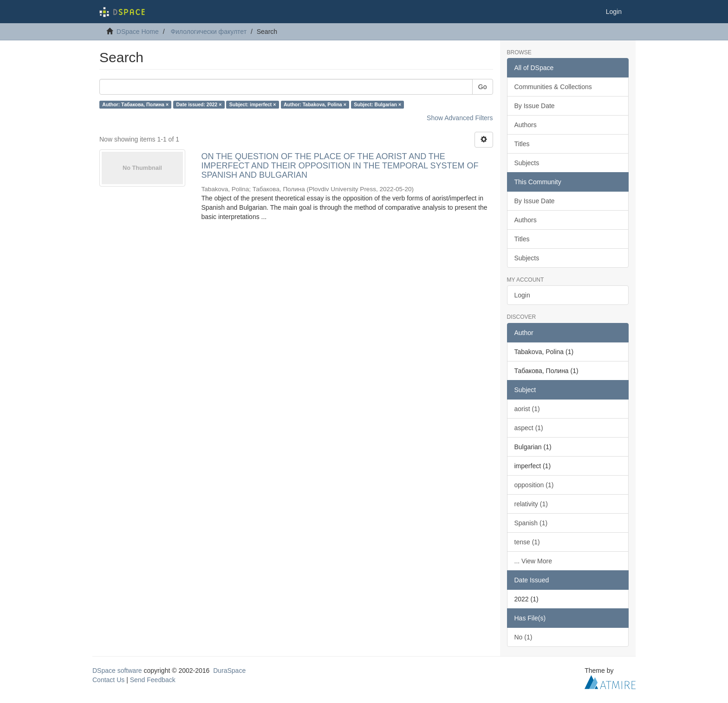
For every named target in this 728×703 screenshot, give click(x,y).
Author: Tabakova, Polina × (315, 104)
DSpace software (117, 671)
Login (522, 295)
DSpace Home (138, 32)
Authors (526, 125)
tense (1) (527, 542)
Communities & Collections (553, 87)
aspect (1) (529, 428)
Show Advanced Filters (460, 118)
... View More (533, 561)
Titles (522, 144)
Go (483, 87)
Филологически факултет (208, 32)
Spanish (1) (531, 523)
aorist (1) (527, 409)
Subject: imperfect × (253, 104)
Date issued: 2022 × (199, 104)
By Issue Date (535, 106)
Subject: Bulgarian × (377, 104)
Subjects (527, 163)
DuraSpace (229, 671)
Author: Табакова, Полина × (135, 104)
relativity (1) (531, 504)
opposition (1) (534, 485)
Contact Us (108, 680)
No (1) (523, 637)
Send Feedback (153, 680)
